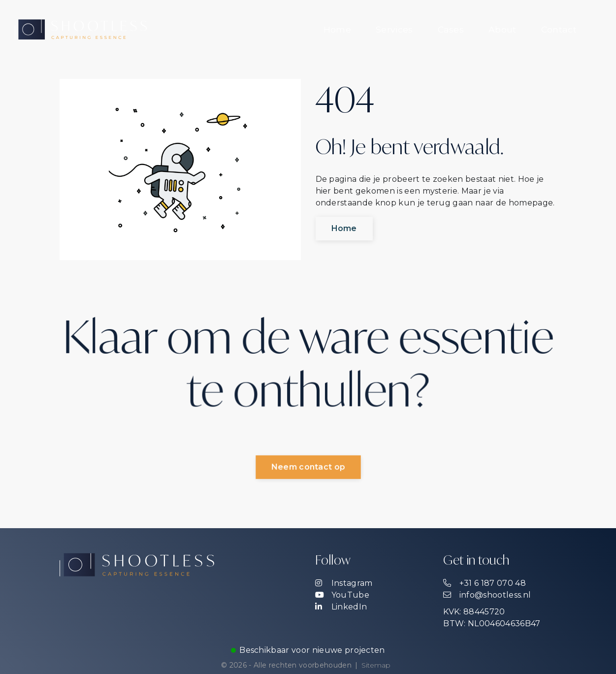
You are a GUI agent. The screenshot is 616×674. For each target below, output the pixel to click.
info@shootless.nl (487, 595)
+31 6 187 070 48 (484, 583)
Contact (559, 29)
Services (394, 29)
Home (337, 29)
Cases (451, 29)
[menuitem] (337, 30)
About (503, 29)
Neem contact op (308, 467)
